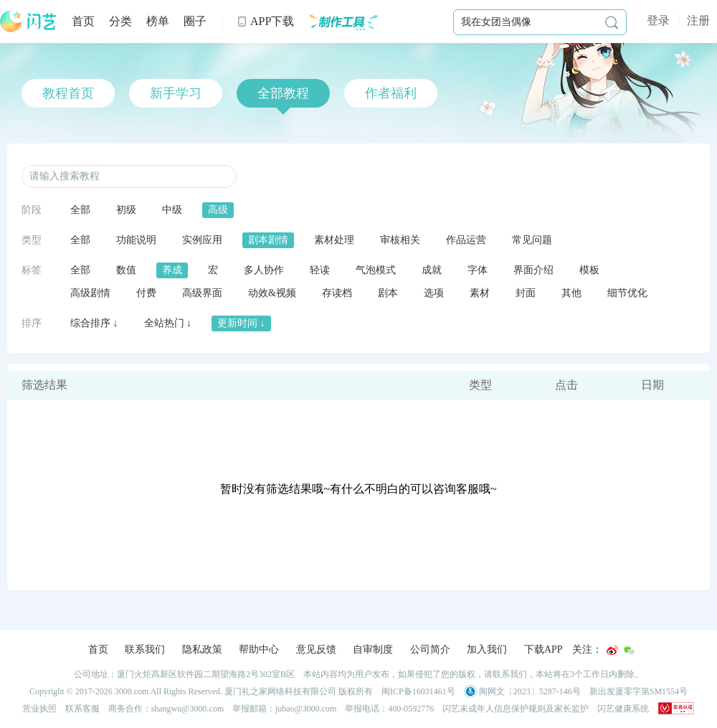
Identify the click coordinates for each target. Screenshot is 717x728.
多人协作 (264, 270)
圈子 (195, 21)
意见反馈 (316, 649)
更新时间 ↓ (241, 323)
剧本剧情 (268, 240)
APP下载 (265, 21)
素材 (480, 293)
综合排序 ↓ (94, 323)
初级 (126, 210)
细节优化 (627, 293)
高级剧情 (90, 293)
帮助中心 (259, 649)
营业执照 (39, 709)
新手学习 (176, 93)
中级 (172, 210)
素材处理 (334, 240)
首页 (83, 21)
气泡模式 (376, 270)
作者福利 (391, 93)
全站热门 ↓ (168, 323)
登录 (658, 20)
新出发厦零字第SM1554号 (638, 691)
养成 (172, 270)
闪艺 (29, 22)
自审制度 (373, 649)
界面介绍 (533, 270)
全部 (80, 210)
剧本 (388, 293)
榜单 (158, 21)
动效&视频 (272, 293)
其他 (571, 293)
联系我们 (145, 649)
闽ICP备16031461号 (418, 691)
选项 (434, 293)
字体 (478, 270)
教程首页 (68, 93)
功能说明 (136, 240)
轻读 (320, 270)
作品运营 (466, 240)
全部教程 (283, 93)
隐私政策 (202, 649)
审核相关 (400, 240)
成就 (432, 270)
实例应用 (202, 240)
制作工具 (343, 22)
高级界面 (202, 293)
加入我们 (487, 649)
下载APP (543, 649)
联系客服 (82, 709)
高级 (218, 210)
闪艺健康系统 (623, 709)
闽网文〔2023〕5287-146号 (522, 691)
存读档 (337, 293)
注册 (698, 20)
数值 (126, 270)
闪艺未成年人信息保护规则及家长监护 (516, 709)
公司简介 (430, 649)
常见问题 (532, 240)
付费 (146, 293)
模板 (589, 270)
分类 (120, 21)
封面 (526, 293)
